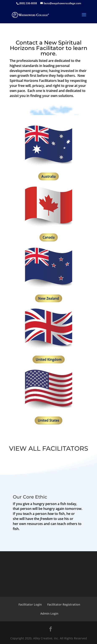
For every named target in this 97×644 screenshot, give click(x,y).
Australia (48, 176)
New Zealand (49, 298)
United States (48, 420)
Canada (49, 237)
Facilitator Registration (64, 604)
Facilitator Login (30, 604)
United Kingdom (49, 359)
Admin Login (49, 613)
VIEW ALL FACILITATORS (49, 448)
